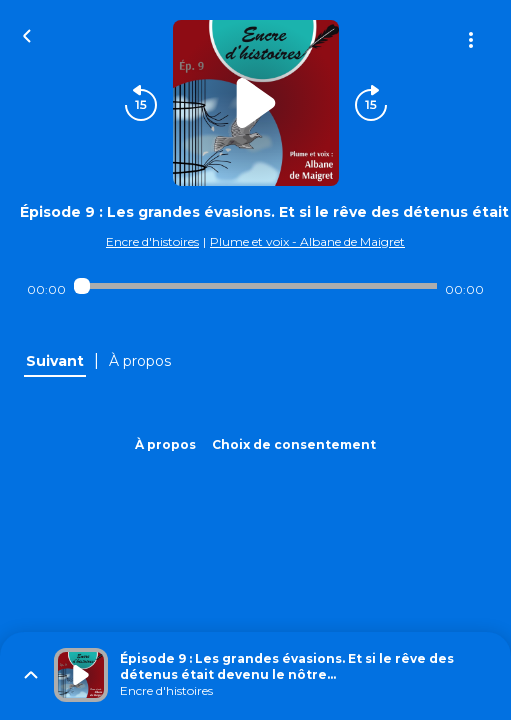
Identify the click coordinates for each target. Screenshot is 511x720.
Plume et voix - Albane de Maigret (307, 241)
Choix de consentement (294, 444)
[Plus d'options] (471, 40)
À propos (165, 444)
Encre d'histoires (152, 241)
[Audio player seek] (255, 286)
